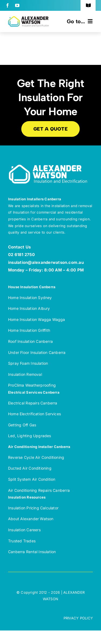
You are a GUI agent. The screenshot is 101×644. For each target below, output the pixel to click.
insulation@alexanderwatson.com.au (46, 262)
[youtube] (17, 5)
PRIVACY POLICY (78, 618)
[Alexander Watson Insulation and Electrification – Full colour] (28, 18)
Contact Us (19, 247)
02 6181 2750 (21, 255)
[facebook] (8, 5)
